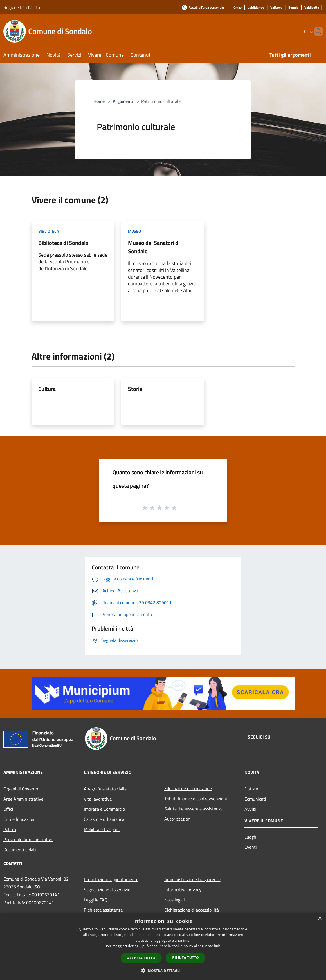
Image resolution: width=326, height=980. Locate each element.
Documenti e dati (20, 850)
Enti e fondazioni (19, 819)
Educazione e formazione (188, 788)
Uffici (8, 809)
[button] (163, 970)
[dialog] (163, 946)
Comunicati (255, 799)
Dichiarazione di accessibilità (192, 910)
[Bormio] (293, 8)
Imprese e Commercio (104, 809)
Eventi (251, 847)
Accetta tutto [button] (141, 958)
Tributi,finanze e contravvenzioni (196, 799)
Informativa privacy (183, 890)
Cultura (47, 389)
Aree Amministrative (23, 799)
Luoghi (251, 837)
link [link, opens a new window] (217, 946)
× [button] (320, 919)
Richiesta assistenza (103, 910)
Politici (10, 829)
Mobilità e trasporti (102, 829)
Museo (134, 231)
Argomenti (123, 101)
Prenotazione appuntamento (111, 879)
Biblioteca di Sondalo (63, 243)
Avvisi (250, 809)
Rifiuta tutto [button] (186, 958)
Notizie (251, 789)
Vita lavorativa (98, 799)
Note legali (175, 900)
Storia (135, 389)
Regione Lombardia (22, 7)
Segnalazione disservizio (107, 890)
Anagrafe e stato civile (105, 789)
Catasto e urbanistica (104, 819)
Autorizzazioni (178, 819)
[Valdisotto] (312, 8)
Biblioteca (49, 231)
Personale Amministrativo (28, 839)
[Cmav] (238, 8)
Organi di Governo (21, 789)
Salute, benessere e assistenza (194, 809)
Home (99, 101)
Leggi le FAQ (96, 900)
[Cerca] (316, 31)
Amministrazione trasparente (192, 879)
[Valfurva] (276, 8)
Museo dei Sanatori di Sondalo (154, 247)
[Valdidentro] (256, 8)
